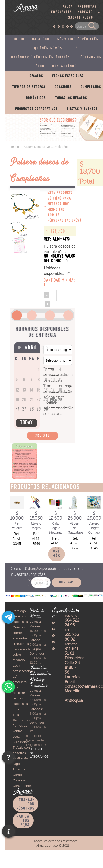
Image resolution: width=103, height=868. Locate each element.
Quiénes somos (49, 48)
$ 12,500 (55, 516)
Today (27, 423)
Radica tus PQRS (23, 821)
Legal (17, 737)
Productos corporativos (37, 109)
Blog (40, 66)
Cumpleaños (91, 87)
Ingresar (85, 12)
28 (32, 409)
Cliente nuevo (80, 18)
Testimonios (22, 720)
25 (60, 400)
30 (46, 409)
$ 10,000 (17, 516)
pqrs (16, 709)
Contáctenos (65, 66)
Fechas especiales (68, 76)
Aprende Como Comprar (19, 775)
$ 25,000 (75, 516)
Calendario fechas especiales (41, 57)
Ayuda (68, 7)
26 (18, 409)
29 (39, 409)
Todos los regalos (71, 98)
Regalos (36, 76)
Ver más (57, 554)
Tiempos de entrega (29, 87)
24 (53, 400)
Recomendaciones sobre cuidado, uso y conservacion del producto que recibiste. (26, 671)
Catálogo (41, 39)
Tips (74, 48)
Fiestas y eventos (82, 109)
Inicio (19, 39)
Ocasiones (63, 87)
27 (24, 409)
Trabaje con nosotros (26, 804)
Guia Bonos (21, 742)
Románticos (36, 98)
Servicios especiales (78, 39)
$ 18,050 (36, 516)
